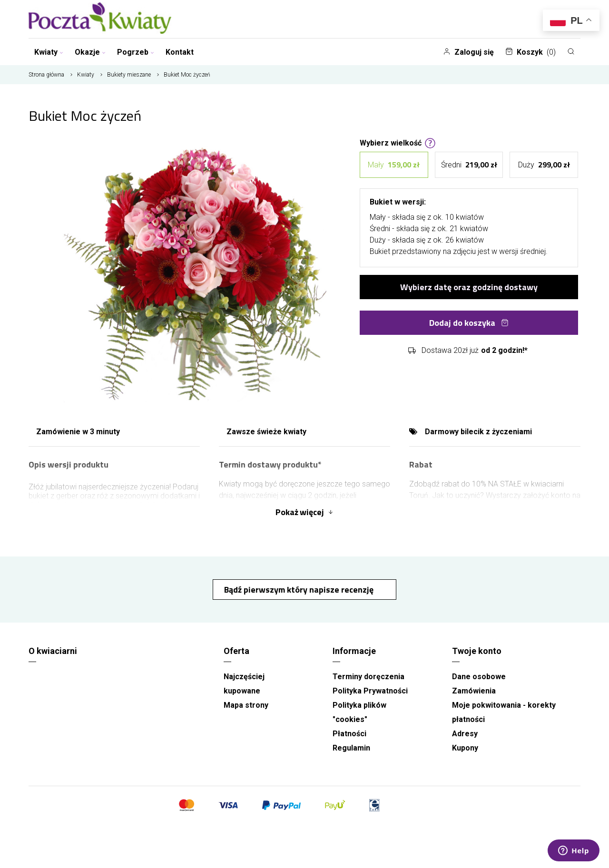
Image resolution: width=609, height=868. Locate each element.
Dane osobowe (479, 677)
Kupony (465, 748)
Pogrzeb (136, 52)
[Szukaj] (571, 51)
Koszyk (530, 52)
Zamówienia (474, 691)
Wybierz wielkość (398, 142)
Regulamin (351, 748)
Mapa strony (246, 705)
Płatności (349, 734)
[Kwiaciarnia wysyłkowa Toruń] (100, 19)
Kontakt (180, 52)
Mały (394, 165)
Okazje (90, 52)
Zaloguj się (468, 52)
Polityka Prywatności (370, 691)
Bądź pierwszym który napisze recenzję (300, 590)
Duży (544, 165)
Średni (469, 165)
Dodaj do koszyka (469, 323)
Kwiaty (49, 52)
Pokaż (304, 512)
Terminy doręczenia (368, 677)
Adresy (465, 734)
